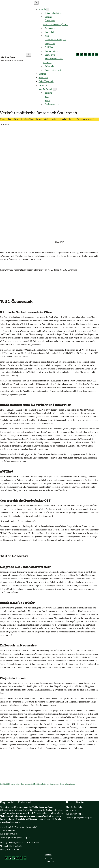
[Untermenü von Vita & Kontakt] (55, 89)
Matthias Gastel (8, 57)
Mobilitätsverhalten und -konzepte (45, 784)
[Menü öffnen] (29, 55)
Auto (13, 784)
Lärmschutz (29, 784)
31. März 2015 (5, 784)
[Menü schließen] (36, 3)
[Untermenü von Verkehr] (48, 9)
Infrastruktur (20, 784)
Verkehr (42, 9)
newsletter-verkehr (63, 784)
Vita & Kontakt (46, 89)
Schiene (73, 784)
